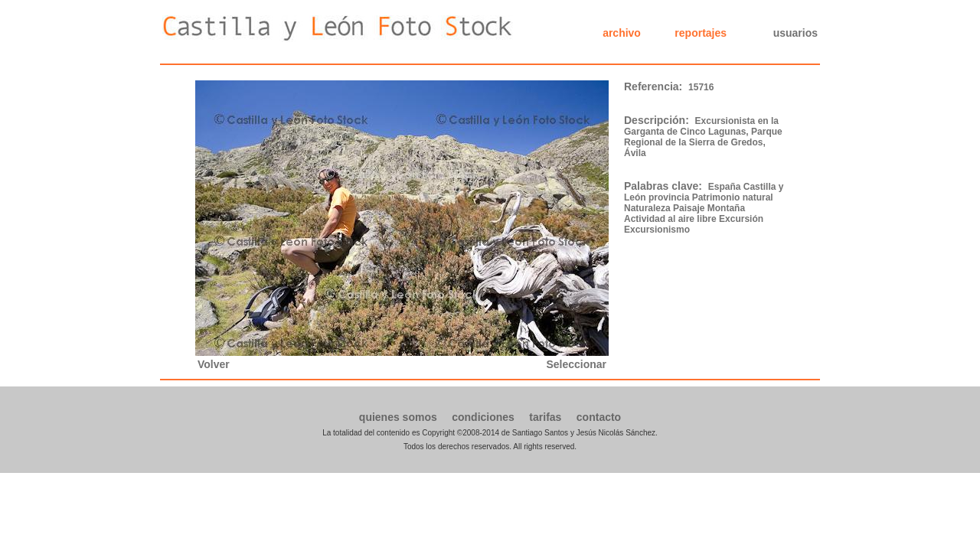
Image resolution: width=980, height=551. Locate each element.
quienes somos (398, 417)
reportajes (701, 33)
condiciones (483, 417)
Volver (214, 364)
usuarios (795, 33)
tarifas (545, 417)
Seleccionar (576, 364)
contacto (599, 417)
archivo (622, 33)
